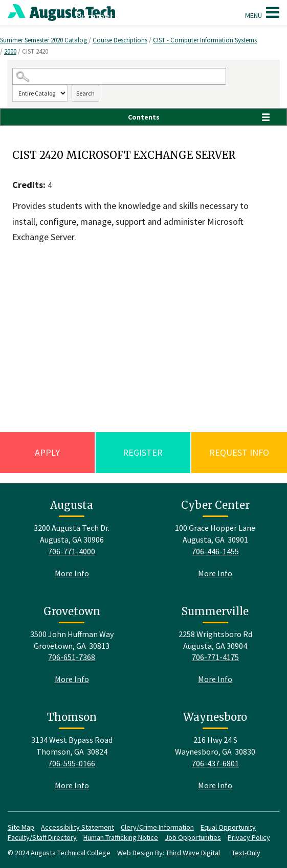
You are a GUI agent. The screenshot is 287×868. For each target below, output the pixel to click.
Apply (47, 452)
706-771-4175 (215, 657)
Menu (262, 12)
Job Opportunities (193, 837)
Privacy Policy (249, 837)
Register (143, 452)
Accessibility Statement (78, 827)
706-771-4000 (72, 551)
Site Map (21, 827)
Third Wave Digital (193, 853)
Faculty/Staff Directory (42, 837)
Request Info (239, 452)
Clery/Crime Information (157, 827)
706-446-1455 (215, 551)
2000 (10, 51)
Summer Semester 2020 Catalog (44, 40)
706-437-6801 (215, 763)
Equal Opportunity (228, 827)
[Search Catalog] (119, 76)
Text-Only (246, 853)
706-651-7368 (72, 657)
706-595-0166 (72, 763)
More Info (72, 573)
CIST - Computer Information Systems (205, 40)
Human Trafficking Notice (121, 837)
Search (85, 93)
